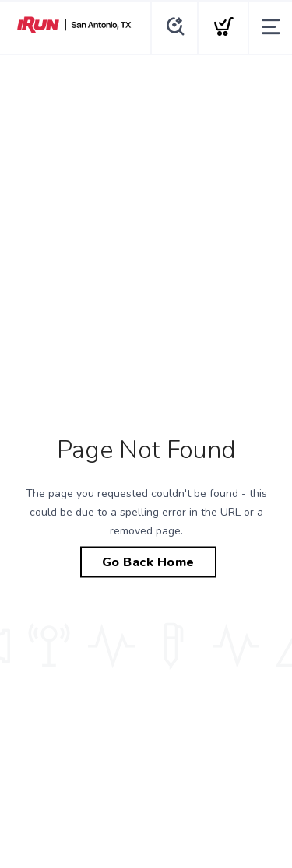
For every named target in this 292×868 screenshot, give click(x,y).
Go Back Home (148, 562)
